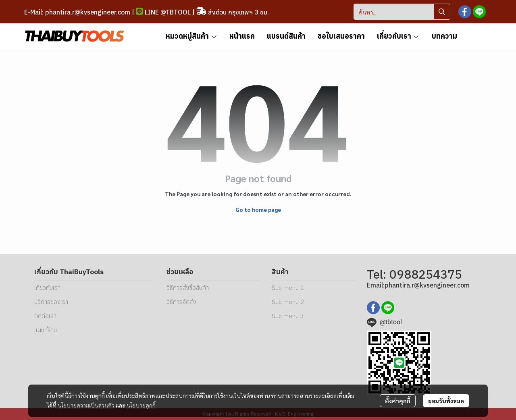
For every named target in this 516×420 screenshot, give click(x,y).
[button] (402, 12)
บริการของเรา (51, 302)
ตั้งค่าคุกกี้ (398, 401)
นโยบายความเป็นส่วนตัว (86, 405)
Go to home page (258, 209)
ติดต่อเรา (45, 316)
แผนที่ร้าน (46, 330)
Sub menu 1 (288, 288)
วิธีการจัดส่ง (181, 302)
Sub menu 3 (288, 316)
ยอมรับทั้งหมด (446, 401)
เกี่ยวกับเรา (47, 288)
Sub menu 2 (288, 302)
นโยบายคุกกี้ (141, 405)
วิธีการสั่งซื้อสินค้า (188, 288)
